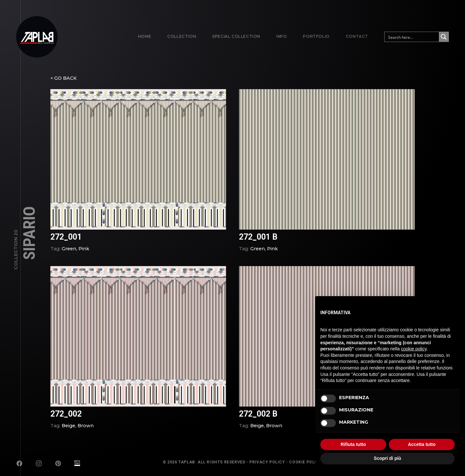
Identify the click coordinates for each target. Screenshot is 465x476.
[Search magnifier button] (444, 37)
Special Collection (236, 36)
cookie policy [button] (414, 349)
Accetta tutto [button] (422, 444)
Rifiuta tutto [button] (353, 444)
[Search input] (412, 37)
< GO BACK (64, 82)
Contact (357, 36)
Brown (86, 429)
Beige (68, 429)
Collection (182, 36)
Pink (84, 253)
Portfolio (316, 36)
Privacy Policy (267, 462)
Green (69, 253)
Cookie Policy (305, 462)
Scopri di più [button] (388, 458)
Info (282, 36)
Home (145, 36)
